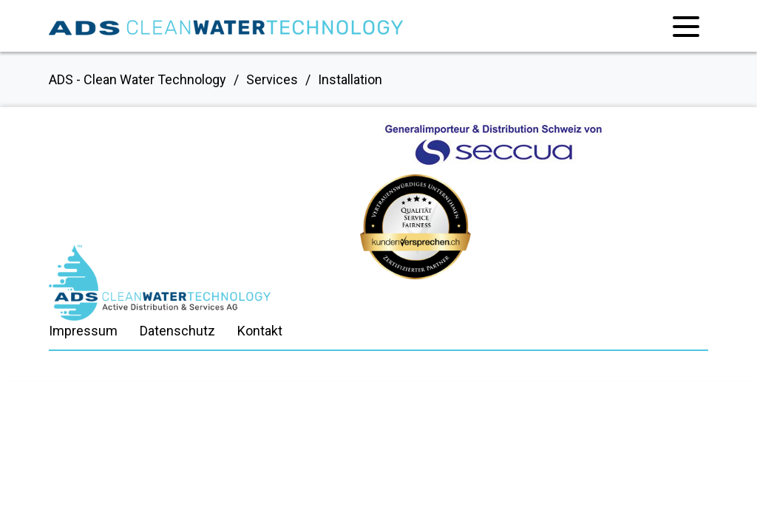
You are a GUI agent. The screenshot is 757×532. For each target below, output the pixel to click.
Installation (350, 79)
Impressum (83, 331)
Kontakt (260, 331)
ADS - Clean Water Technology (138, 79)
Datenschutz (177, 331)
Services (272, 79)
